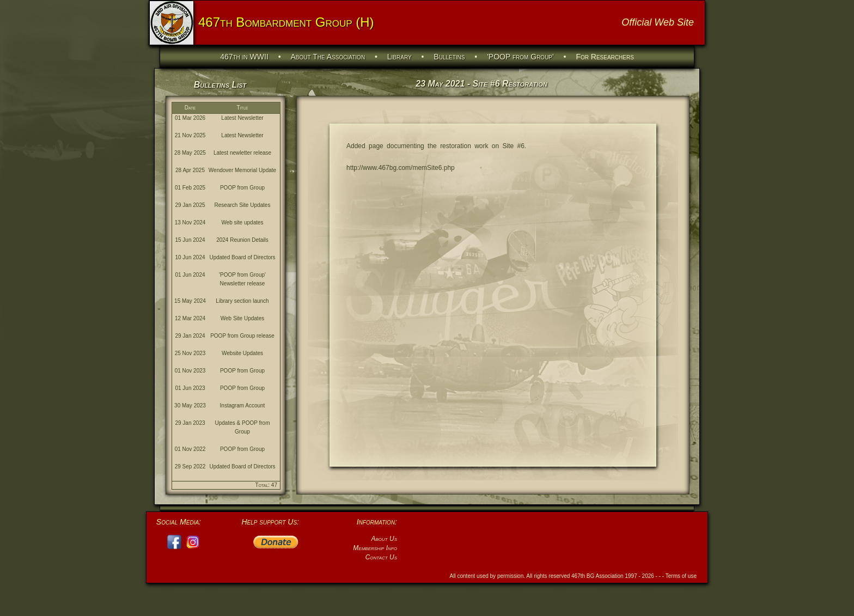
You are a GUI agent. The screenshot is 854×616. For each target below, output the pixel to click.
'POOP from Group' (520, 57)
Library (399, 57)
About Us (384, 539)
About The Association (328, 57)
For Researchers (605, 57)
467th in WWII (244, 57)
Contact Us (381, 557)
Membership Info (375, 548)
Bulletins (449, 57)
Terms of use (681, 576)
